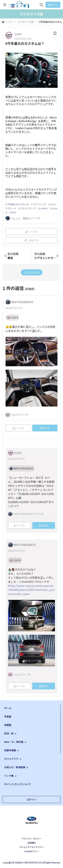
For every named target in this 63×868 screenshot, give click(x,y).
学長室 (8, 716)
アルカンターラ (28, 208)
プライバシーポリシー (32, 838)
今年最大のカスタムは (18, 204)
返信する (45, 428)
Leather (44, 208)
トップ (8, 22)
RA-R (14, 212)
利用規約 (32, 843)
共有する (32, 240)
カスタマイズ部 (26, 22)
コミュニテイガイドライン (32, 847)
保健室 (8, 725)
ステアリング (39, 204)
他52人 (27, 218)
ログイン (53, 5)
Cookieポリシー (32, 851)
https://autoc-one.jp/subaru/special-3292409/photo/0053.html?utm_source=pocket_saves (31, 590)
